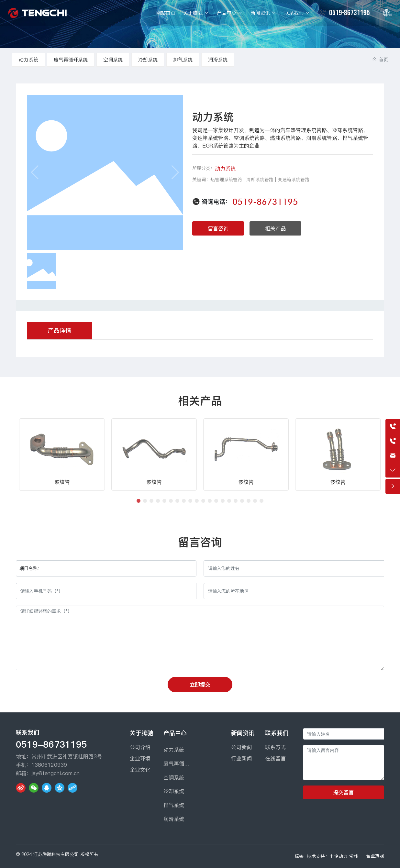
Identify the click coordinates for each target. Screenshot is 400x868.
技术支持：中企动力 (327, 856)
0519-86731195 (350, 13)
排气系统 (183, 60)
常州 (354, 856)
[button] (139, 501)
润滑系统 (218, 60)
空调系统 (113, 60)
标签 (299, 856)
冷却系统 (148, 60)
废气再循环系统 (71, 60)
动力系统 (28, 60)
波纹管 (62, 482)
